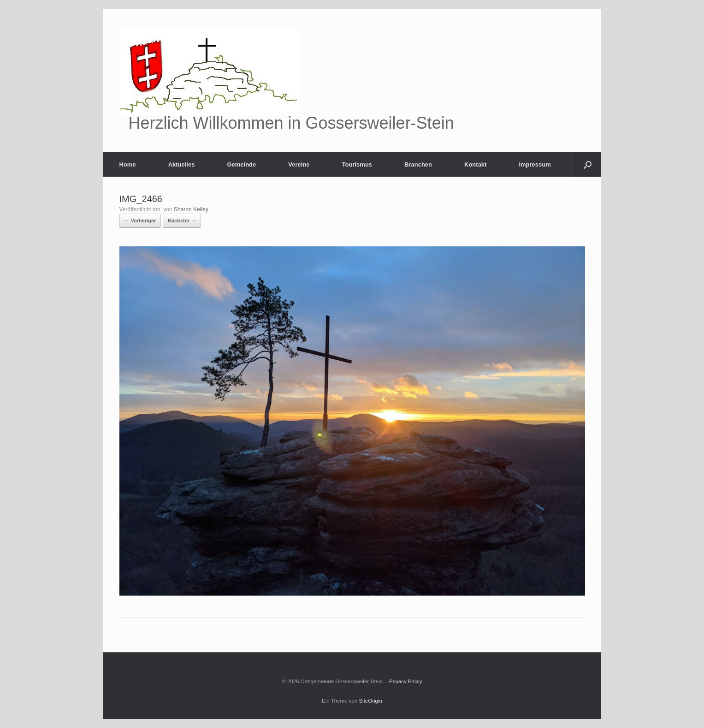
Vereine (299, 164)
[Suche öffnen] (588, 164)
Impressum (535, 164)
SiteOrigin (370, 701)
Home (128, 164)
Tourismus (357, 164)
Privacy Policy (406, 681)
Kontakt (475, 164)
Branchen (418, 164)
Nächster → (182, 221)
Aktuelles (182, 164)
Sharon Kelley (191, 209)
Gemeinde (241, 164)
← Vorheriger (140, 221)
